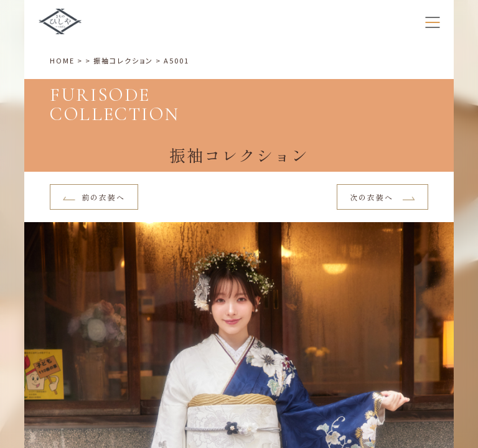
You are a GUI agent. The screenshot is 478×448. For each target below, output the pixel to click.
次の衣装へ (382, 197)
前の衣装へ (94, 197)
